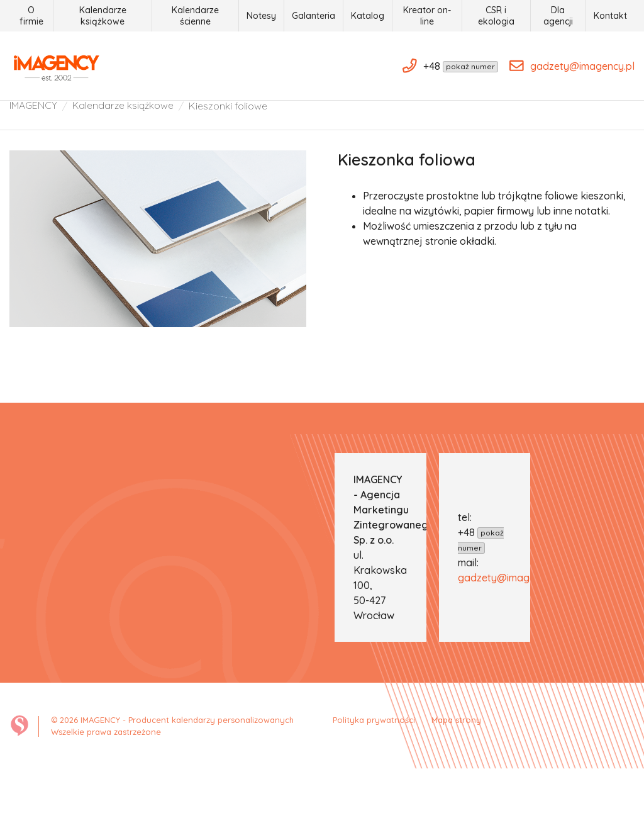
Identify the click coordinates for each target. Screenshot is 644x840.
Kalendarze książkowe (125, 169)
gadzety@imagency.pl (510, 647)
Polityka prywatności (377, 790)
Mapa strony (456, 790)
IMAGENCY (34, 169)
